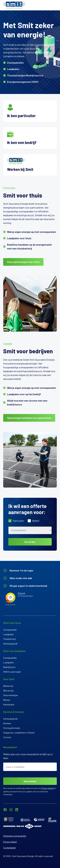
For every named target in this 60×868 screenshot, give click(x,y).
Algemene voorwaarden (15, 836)
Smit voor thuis (12, 623)
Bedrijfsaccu (9, 667)
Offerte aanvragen (12, 672)
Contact (7, 737)
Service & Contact (14, 712)
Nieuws (7, 700)
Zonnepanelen (10, 630)
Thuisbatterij (10, 639)
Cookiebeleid (9, 848)
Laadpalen (8, 634)
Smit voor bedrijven (14, 651)
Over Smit (9, 679)
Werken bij (8, 686)
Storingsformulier (12, 728)
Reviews (7, 723)
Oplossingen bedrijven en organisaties (29, 418)
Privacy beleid (48, 788)
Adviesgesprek (10, 644)
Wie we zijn (8, 691)
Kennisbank (9, 704)
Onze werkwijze (10, 695)
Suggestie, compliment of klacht (19, 733)
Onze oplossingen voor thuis (23, 262)
